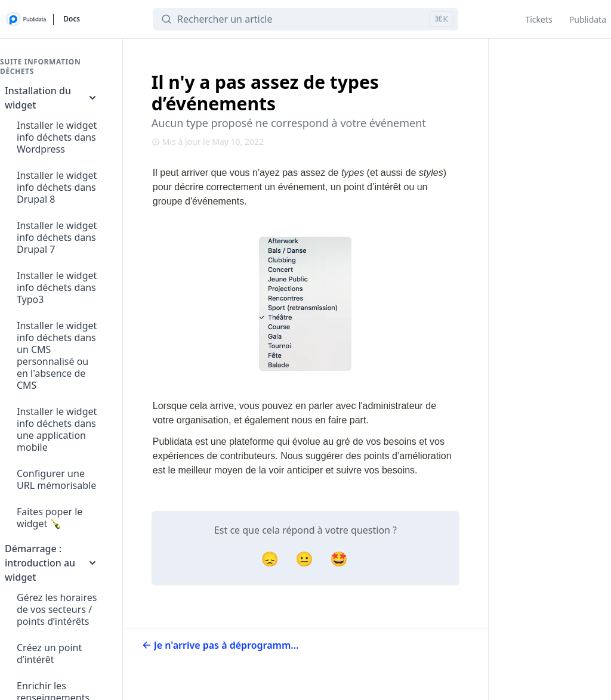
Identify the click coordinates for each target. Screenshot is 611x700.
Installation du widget (52, 98)
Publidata (588, 19)
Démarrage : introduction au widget (52, 563)
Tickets (539, 19)
